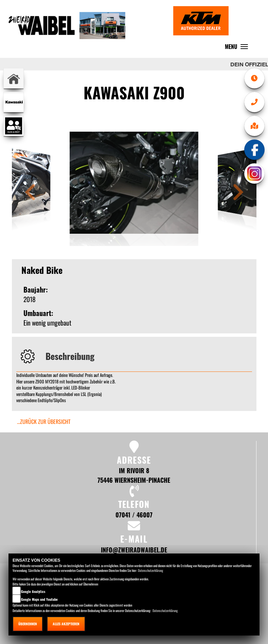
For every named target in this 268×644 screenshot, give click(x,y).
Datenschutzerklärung (150, 570)
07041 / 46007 (134, 515)
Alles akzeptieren (66, 624)
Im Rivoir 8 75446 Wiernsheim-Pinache (134, 475)
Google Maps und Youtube (39, 599)
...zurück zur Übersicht (44, 422)
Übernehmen (28, 624)
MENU (238, 48)
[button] (30, 193)
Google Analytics (33, 591)
